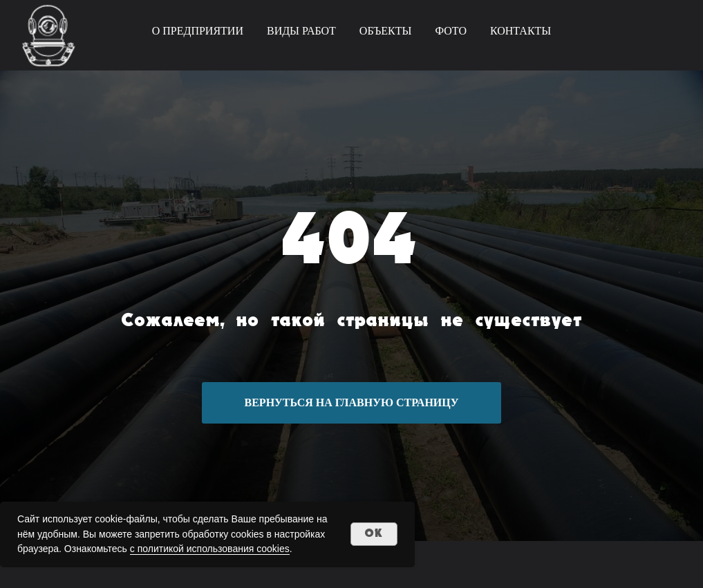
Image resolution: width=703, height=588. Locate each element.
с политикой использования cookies (210, 549)
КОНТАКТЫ (521, 31)
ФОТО (451, 31)
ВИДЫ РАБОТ (301, 31)
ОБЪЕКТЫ (386, 31)
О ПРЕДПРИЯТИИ (198, 31)
